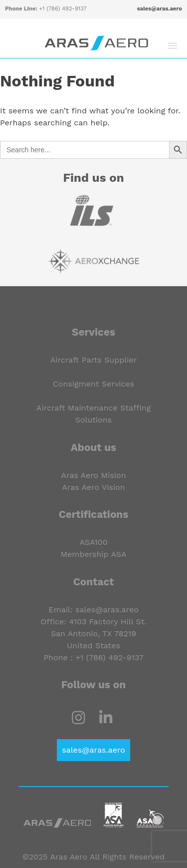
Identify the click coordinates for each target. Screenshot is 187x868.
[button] (173, 45)
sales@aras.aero (160, 9)
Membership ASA (93, 554)
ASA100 (93, 542)
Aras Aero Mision (93, 475)
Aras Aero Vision (93, 487)
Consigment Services (93, 384)
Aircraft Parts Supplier (93, 360)
